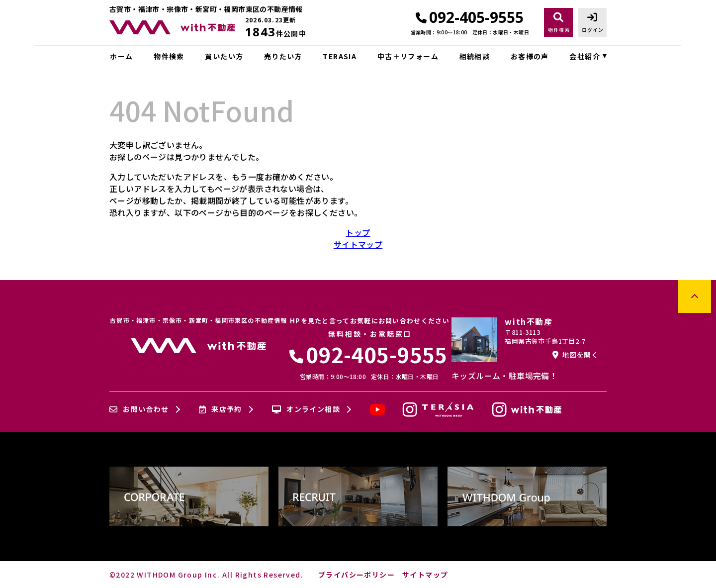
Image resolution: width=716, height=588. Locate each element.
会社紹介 (585, 56)
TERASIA (340, 56)
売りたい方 (283, 56)
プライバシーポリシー (357, 575)
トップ (358, 232)
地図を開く (575, 355)
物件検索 (169, 56)
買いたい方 (224, 56)
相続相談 (475, 56)
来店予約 (221, 409)
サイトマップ (358, 244)
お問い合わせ (139, 409)
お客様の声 (530, 56)
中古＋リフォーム (408, 56)
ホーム (121, 56)
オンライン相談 (306, 409)
